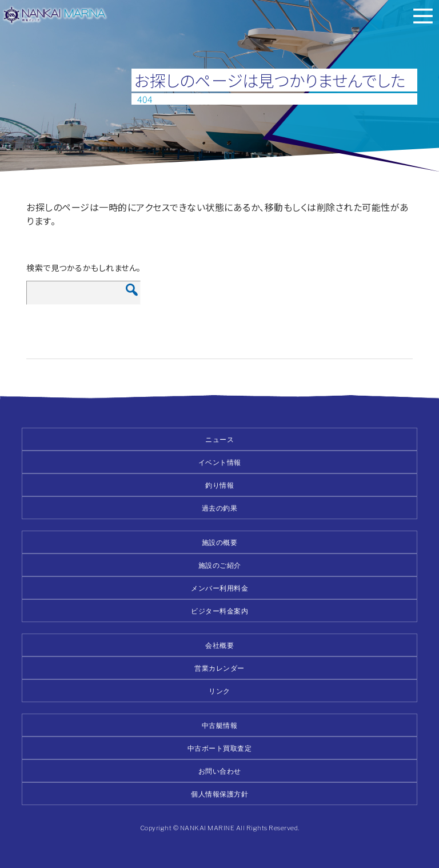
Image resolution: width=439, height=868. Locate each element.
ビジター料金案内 (219, 611)
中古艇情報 (220, 725)
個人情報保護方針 (219, 794)
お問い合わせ (220, 771)
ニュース (219, 439)
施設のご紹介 (220, 565)
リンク (219, 691)
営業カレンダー (219, 668)
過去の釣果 (220, 508)
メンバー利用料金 (219, 588)
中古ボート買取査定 (220, 748)
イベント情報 (220, 462)
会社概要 (219, 645)
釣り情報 (219, 485)
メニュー (423, 16)
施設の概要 (220, 542)
